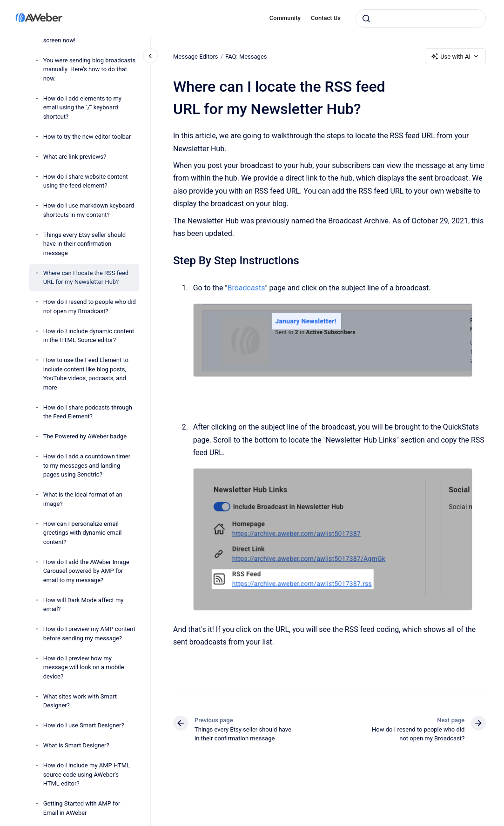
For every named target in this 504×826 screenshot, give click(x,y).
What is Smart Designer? (76, 745)
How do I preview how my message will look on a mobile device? (84, 667)
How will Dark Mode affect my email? (84, 605)
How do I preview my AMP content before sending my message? (89, 634)
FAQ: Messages (246, 56)
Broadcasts (246, 288)
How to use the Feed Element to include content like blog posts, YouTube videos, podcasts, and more (86, 374)
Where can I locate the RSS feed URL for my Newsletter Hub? (86, 278)
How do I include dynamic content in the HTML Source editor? (89, 336)
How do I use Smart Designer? (84, 725)
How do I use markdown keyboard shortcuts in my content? (89, 210)
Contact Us (326, 18)
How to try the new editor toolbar (87, 137)
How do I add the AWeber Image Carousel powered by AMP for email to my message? (86, 571)
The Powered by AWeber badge (85, 436)
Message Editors (196, 56)
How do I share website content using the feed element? (86, 181)
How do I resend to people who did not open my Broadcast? (90, 306)
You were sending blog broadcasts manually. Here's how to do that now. (90, 69)
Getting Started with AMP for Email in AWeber (82, 808)
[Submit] (366, 19)
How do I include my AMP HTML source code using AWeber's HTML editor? (87, 774)
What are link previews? (75, 157)
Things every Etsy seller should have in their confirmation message (84, 244)
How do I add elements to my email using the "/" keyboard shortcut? (82, 107)
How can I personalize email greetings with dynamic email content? (83, 533)
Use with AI (455, 56)
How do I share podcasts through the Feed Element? (88, 412)
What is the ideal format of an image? (83, 499)
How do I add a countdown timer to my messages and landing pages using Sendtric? (87, 465)
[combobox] (421, 19)
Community (285, 18)
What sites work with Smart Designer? (80, 701)
